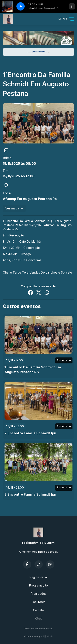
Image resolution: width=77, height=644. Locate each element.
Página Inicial (39, 577)
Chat (38, 618)
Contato (38, 610)
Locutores (39, 602)
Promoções (39, 594)
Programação (38, 585)
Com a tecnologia (38, 636)
